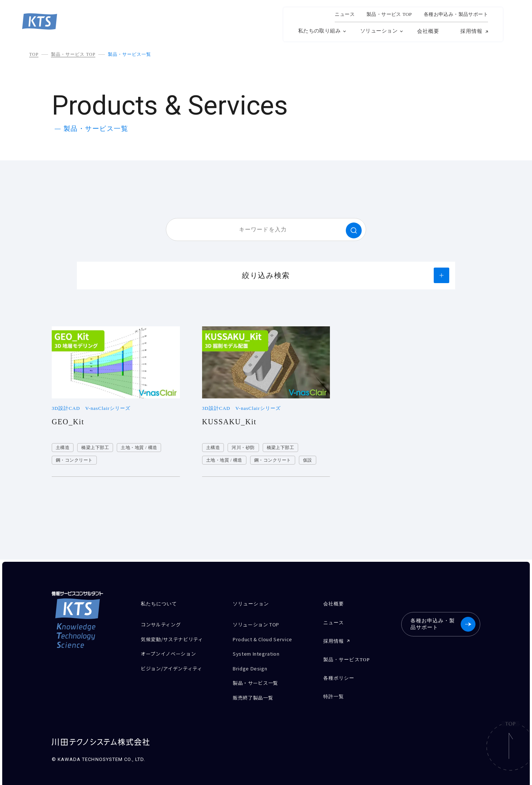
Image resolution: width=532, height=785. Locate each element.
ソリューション (379, 31)
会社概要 (428, 31)
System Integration (261, 650)
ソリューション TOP (260, 624)
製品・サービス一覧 (129, 54)
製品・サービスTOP (346, 655)
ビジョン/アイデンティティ (176, 662)
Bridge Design (253, 662)
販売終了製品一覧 (256, 688)
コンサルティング (164, 624)
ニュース (345, 14)
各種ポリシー (338, 672)
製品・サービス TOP (73, 54)
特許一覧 (333, 689)
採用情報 (471, 31)
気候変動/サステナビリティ (176, 637)
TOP (34, 54)
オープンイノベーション (172, 650)
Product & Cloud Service (267, 637)
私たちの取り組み (319, 31)
